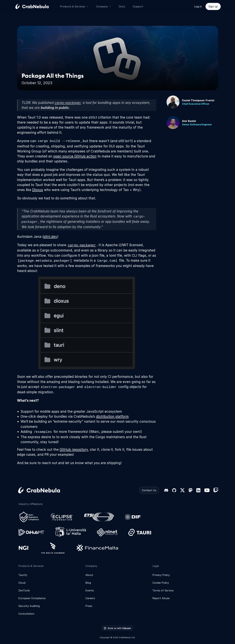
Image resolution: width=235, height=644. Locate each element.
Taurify (23, 575)
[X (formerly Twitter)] (182, 490)
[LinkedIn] (198, 490)
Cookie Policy (161, 583)
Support (138, 6)
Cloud (22, 583)
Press (89, 606)
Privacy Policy (161, 575)
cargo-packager (68, 103)
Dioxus (38, 190)
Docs (122, 6)
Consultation (26, 614)
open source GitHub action (75, 156)
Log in (198, 6)
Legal (156, 566)
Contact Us (149, 490)
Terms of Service (163, 590)
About (89, 575)
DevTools (24, 590)
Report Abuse (161, 598)
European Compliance (32, 598)
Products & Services (74, 6)
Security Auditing (29, 606)
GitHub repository (74, 450)
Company (103, 6)
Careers (90, 598)
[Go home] (36, 6)
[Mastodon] (190, 490)
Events (90, 590)
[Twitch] (216, 490)
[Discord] (166, 490)
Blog (88, 583)
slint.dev (50, 237)
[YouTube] (207, 490)
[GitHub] (174, 490)
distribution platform (112, 416)
